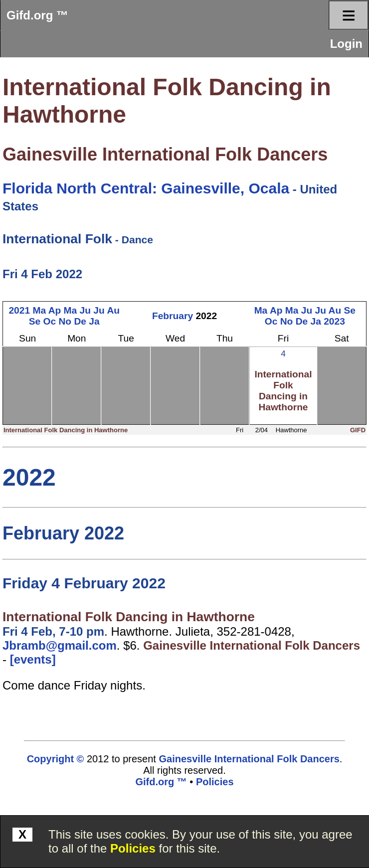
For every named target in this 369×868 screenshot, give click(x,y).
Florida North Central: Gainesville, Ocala (146, 188)
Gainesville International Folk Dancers (165, 154)
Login (346, 44)
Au (113, 310)
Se (35, 321)
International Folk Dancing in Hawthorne (283, 391)
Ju (85, 310)
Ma (39, 310)
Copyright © (56, 759)
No (65, 321)
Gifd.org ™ (37, 15)
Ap (55, 310)
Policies (133, 848)
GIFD (358, 430)
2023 (334, 321)
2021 (19, 310)
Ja (94, 321)
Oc (50, 321)
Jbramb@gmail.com (60, 645)
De (80, 321)
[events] (33, 659)
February (173, 316)
